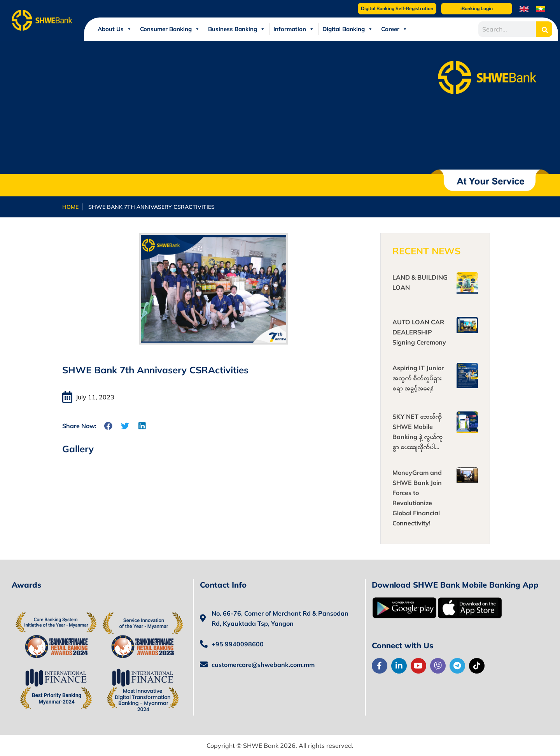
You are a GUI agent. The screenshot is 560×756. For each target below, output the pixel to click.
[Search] (544, 29)
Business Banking (237, 29)
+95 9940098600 (238, 644)
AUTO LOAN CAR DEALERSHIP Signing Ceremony (419, 332)
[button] (109, 426)
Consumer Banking (170, 29)
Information (294, 29)
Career (394, 29)
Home (70, 207)
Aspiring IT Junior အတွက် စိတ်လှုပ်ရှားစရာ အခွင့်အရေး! (418, 378)
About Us (115, 29)
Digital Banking (348, 29)
